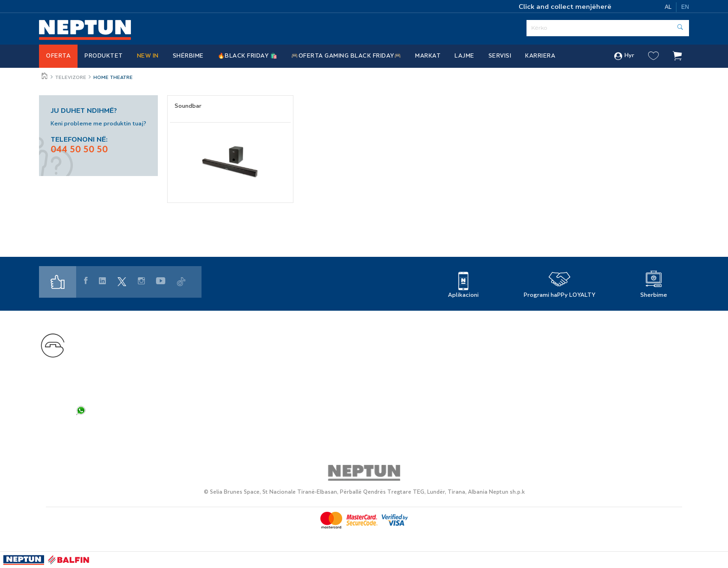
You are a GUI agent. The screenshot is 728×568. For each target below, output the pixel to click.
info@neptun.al (102, 388)
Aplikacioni (463, 295)
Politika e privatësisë (579, 334)
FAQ (84, 427)
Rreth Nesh (419, 347)
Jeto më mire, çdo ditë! (45, 76)
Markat (428, 56)
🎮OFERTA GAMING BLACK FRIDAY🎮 (346, 56)
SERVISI (500, 56)
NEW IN (148, 56)
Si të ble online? (282, 372)
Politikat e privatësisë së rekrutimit (604, 347)
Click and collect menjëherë (565, 7)
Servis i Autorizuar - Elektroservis (311, 359)
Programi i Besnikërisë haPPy (304, 334)
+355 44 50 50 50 (133, 348)
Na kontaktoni (100, 335)
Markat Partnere (283, 347)
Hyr (624, 56)
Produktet (104, 56)
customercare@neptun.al (119, 369)
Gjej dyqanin (421, 334)
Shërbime (188, 56)
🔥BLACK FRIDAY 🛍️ (248, 56)
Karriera (540, 56)
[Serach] (608, 28)
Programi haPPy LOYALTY (559, 295)
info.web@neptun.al (110, 398)
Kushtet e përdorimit (580, 359)
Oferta (58, 56)
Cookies (558, 372)
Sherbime (654, 295)
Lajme (465, 56)
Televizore (71, 78)
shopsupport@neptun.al (117, 379)
